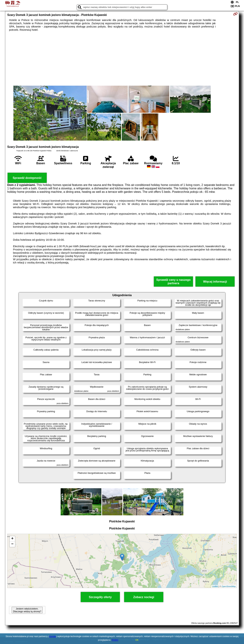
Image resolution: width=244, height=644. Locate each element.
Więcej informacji (215, 282)
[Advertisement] (122, 59)
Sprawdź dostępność (27, 178)
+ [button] (12, 539)
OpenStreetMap (229, 586)
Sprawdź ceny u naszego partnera (173, 282)
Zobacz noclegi (144, 597)
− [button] (12, 544)
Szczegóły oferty (100, 597)
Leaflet (215, 586)
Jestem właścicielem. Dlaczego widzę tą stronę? (27, 610)
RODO (115, 640)
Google (53, 636)
